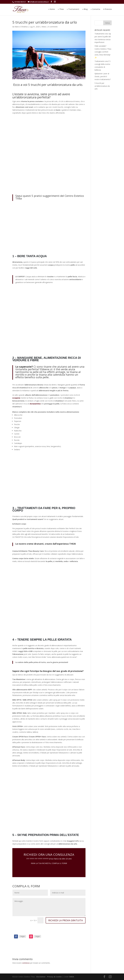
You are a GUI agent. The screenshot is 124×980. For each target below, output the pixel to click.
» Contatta (95, 10)
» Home (52, 10)
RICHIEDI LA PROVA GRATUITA (66, 920)
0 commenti (53, 27)
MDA (72, 977)
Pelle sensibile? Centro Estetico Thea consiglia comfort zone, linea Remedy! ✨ (103, 52)
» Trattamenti (73, 10)
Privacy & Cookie (54, 977)
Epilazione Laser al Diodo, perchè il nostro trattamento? (103, 76)
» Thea (61, 10)
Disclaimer (41, 977)
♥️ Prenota (107, 10)
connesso (26, 963)
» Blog (85, 10)
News (44, 27)
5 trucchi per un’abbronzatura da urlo (102, 86)
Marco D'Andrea (21, 27)
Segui (22, 936)
